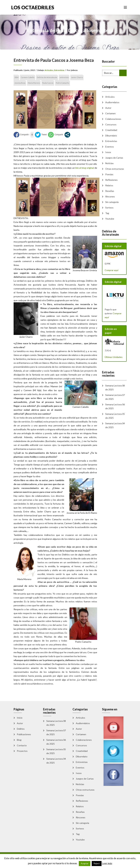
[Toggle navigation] (125, 7)
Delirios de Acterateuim (47, 77)
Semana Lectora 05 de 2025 (115, 416)
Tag (107, 213)
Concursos (111, 124)
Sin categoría (112, 202)
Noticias (109, 163)
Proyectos (22, 751)
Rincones (110, 196)
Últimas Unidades (114, 357)
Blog (19, 740)
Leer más (107, 863)
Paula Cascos (48, 83)
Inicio (20, 718)
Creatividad (111, 130)
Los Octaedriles (33, 7)
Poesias (109, 174)
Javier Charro (77, 77)
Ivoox (108, 152)
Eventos (110, 147)
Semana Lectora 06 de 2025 (115, 406)
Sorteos (109, 208)
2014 (16, 77)
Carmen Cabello (28, 77)
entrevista (64, 77)
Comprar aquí (111, 270)
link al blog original (85, 168)
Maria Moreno (34, 83)
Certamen (110, 113)
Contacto (22, 745)
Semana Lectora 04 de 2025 (115, 425)
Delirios (21, 729)
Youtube (110, 219)
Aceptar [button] (85, 863)
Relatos (109, 185)
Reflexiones (111, 180)
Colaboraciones (113, 119)
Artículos (49, 70)
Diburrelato (111, 136)
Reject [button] (97, 863)
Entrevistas (59, 70)
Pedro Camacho (62, 83)
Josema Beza (20, 83)
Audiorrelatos (112, 102)
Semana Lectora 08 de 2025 (115, 387)
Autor (108, 108)
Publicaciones (24, 734)
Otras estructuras (115, 169)
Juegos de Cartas (114, 158)
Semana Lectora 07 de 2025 (115, 397)
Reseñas (110, 191)
